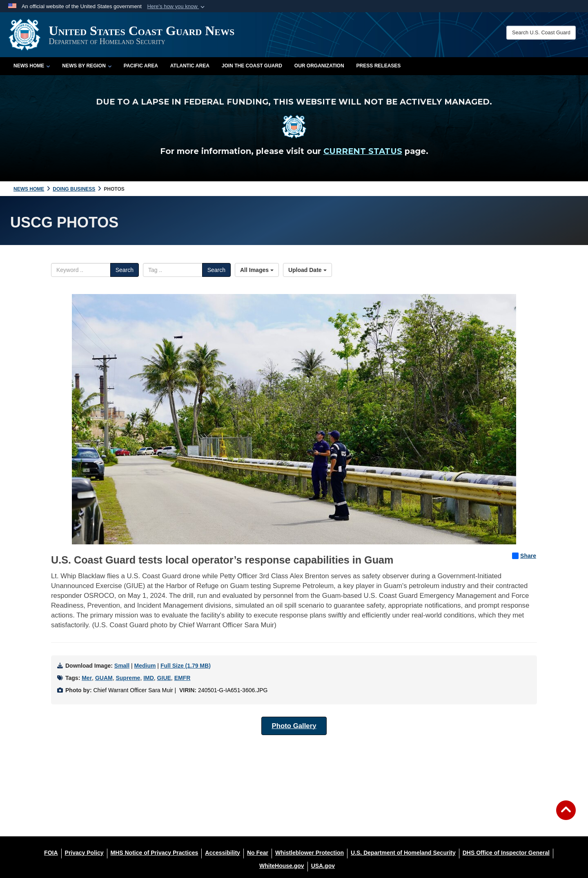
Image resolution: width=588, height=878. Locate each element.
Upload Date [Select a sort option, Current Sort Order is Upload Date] (307, 270)
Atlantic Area (190, 66)
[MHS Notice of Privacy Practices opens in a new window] (155, 853)
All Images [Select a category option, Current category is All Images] (257, 270)
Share (524, 556)
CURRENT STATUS (363, 151)
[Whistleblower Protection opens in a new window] (310, 853)
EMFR (183, 678)
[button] (177, 7)
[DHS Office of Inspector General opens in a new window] (506, 853)
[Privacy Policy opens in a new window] (84, 853)
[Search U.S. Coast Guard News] (541, 33)
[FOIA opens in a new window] (51, 853)
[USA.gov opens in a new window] (323, 866)
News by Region (87, 66)
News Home (32, 66)
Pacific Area (141, 66)
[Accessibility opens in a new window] (223, 853)
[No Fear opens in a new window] (258, 853)
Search (125, 270)
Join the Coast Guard (252, 66)
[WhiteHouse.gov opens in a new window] (282, 866)
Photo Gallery (294, 726)
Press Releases (379, 66)
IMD (149, 678)
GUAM (104, 678)
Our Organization (319, 66)
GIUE (164, 678)
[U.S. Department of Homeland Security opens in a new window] (403, 853)
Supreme (128, 678)
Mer (87, 678)
